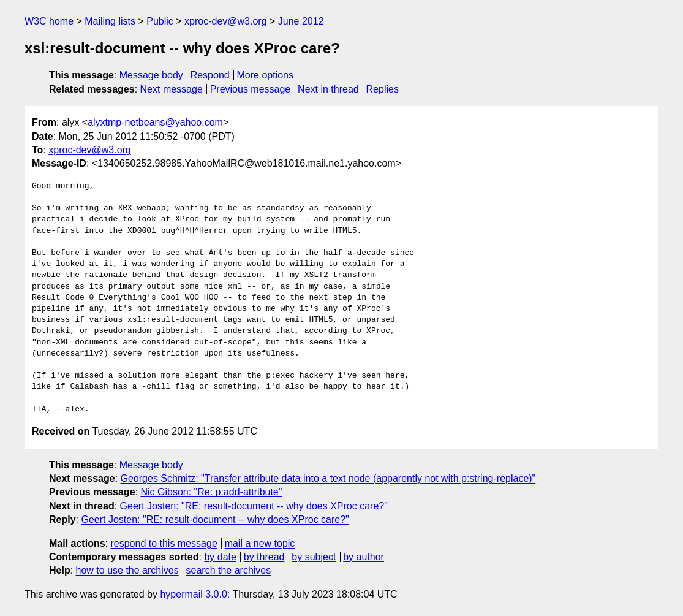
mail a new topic (260, 543)
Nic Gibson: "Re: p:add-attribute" (211, 492)
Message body (151, 75)
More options (266, 75)
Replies (383, 89)
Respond (210, 75)
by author (364, 557)
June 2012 (301, 21)
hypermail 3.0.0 (193, 594)
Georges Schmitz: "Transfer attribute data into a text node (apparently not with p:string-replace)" (328, 478)
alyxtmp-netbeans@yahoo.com (155, 122)
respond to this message (164, 543)
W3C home (49, 21)
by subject (314, 557)
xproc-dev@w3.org (226, 21)
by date (220, 557)
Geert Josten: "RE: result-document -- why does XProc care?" (254, 506)
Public (160, 21)
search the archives (229, 570)
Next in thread (328, 89)
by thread (264, 557)
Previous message (251, 89)
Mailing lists (110, 21)
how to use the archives (127, 570)
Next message (172, 89)
